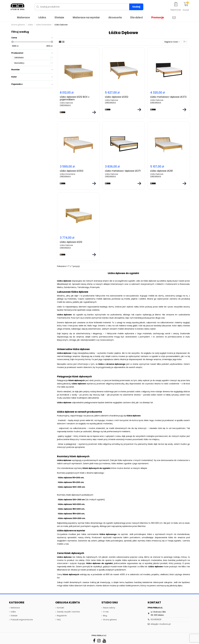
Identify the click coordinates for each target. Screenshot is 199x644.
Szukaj (136, 7)
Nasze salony (109, 608)
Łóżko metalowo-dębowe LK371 (123, 171)
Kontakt (61, 608)
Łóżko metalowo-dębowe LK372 (168, 97)
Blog (105, 616)
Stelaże (14, 616)
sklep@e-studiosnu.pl (161, 624)
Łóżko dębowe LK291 (162, 171)
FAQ (59, 620)
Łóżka (13, 612)
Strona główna (110, 620)
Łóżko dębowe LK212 (71, 242)
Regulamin (62, 616)
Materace (15, 608)
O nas (106, 612)
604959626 (156, 619)
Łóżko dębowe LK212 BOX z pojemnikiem (75, 98)
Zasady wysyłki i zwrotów (68, 612)
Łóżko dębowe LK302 (117, 97)
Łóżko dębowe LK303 (72, 171)
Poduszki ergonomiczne (22, 620)
